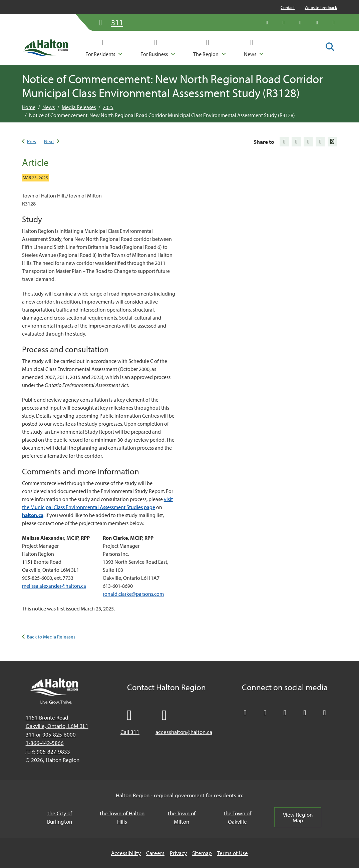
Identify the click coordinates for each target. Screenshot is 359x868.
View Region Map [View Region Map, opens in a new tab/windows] (298, 817)
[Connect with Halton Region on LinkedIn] (300, 22)
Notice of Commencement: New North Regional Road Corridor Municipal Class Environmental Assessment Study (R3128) (162, 115)
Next (49, 141)
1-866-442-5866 (45, 743)
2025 (108, 107)
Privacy (178, 853)
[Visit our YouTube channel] (317, 22)
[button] (104, 48)
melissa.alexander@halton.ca (54, 586)
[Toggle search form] (330, 47)
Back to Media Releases (51, 637)
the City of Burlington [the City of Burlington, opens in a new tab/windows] (60, 817)
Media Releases (79, 107)
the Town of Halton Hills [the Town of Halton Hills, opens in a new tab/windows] (122, 817)
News (49, 107)
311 (30, 734)
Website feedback (321, 7)
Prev (32, 141)
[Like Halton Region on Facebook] (284, 22)
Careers (155, 853)
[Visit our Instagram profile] (334, 22)
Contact (288, 7)
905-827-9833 (53, 751)
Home (29, 107)
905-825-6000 (59, 734)
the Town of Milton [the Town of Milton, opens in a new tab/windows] (182, 817)
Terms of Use (233, 853)
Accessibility (126, 853)
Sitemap (202, 853)
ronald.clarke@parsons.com (133, 594)
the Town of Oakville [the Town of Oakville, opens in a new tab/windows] (237, 817)
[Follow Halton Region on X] (267, 22)
